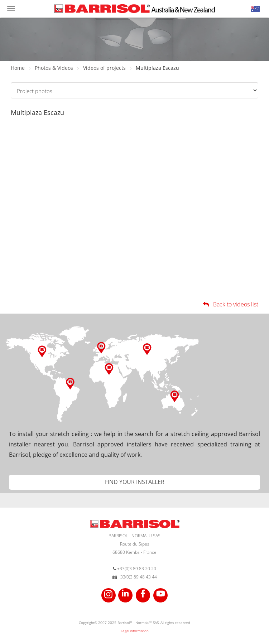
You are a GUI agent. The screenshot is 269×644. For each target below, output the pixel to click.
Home (18, 68)
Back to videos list (230, 304)
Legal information (135, 631)
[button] (255, 9)
